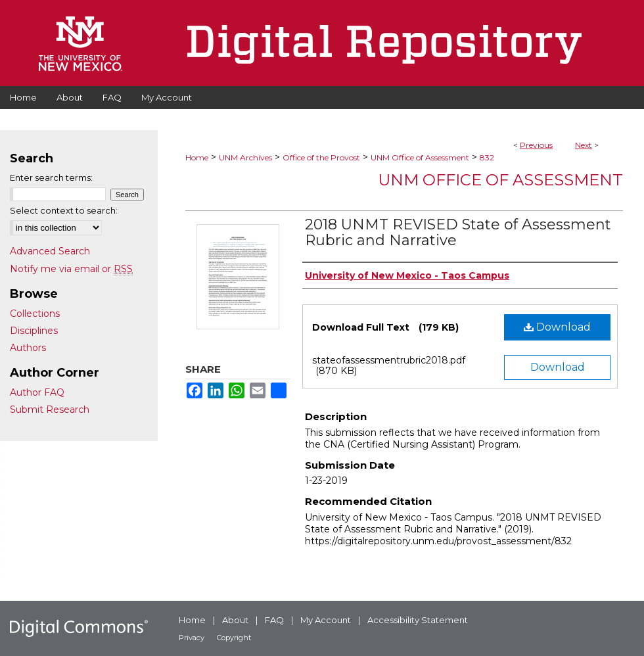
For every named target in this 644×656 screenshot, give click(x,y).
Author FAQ (37, 392)
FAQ (274, 620)
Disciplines (34, 331)
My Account (326, 620)
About (235, 620)
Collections (35, 314)
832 (487, 157)
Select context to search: (64, 210)
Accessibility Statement (418, 620)
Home (197, 157)
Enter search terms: (51, 177)
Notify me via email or (71, 269)
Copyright (234, 638)
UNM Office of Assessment (420, 157)
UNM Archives (245, 157)
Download (557, 327)
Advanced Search (50, 251)
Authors (28, 348)
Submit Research (50, 410)
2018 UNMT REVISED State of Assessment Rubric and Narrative (458, 232)
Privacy (192, 638)
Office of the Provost (321, 157)
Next (584, 145)
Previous (536, 145)
